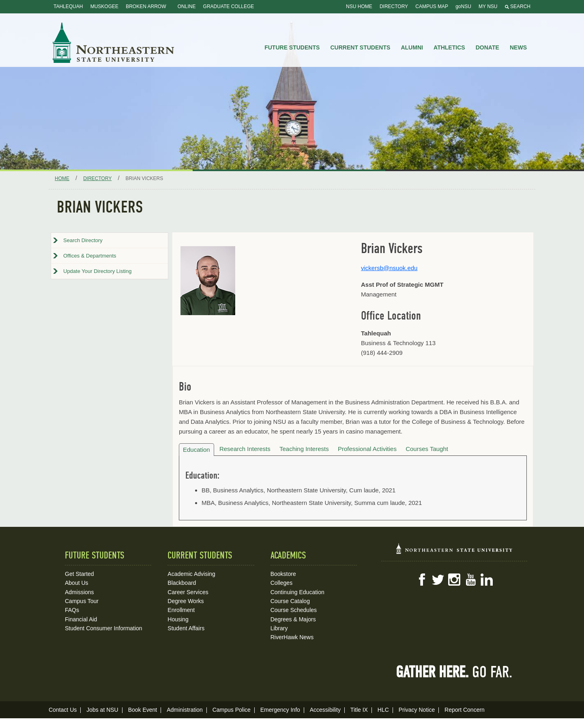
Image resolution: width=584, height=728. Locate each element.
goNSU (463, 6)
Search (518, 6)
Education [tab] (196, 450)
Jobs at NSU (102, 710)
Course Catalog (290, 601)
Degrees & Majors (293, 619)
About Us (77, 583)
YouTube (470, 580)
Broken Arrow (146, 6)
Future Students (292, 47)
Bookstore (283, 574)
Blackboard (182, 583)
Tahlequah (68, 6)
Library (279, 628)
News (518, 47)
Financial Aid (81, 619)
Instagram (454, 580)
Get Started (79, 574)
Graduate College (229, 6)
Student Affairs (186, 628)
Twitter (438, 580)
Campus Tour (82, 601)
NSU (114, 43)
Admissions (79, 592)
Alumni (412, 47)
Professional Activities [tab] (367, 449)
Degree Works (186, 601)
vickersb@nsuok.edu (389, 268)
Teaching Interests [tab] (304, 449)
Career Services (188, 592)
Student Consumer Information (104, 628)
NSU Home (359, 6)
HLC (383, 710)
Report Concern (465, 710)
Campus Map (432, 6)
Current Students (361, 47)
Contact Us (63, 710)
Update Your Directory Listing (97, 271)
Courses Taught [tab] (427, 449)
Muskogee (104, 6)
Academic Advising (191, 574)
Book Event (143, 710)
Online (187, 6)
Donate (487, 47)
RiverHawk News (292, 637)
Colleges (281, 583)
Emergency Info (280, 710)
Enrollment (181, 610)
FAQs (72, 610)
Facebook (422, 580)
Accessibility (325, 710)
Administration (185, 710)
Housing (178, 619)
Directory (394, 6)
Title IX (359, 710)
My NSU (488, 6)
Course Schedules (294, 610)
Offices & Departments (90, 256)
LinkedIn (487, 580)
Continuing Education (297, 592)
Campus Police (232, 710)
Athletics (449, 47)
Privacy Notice (417, 710)
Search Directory (83, 240)
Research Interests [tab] (245, 449)
